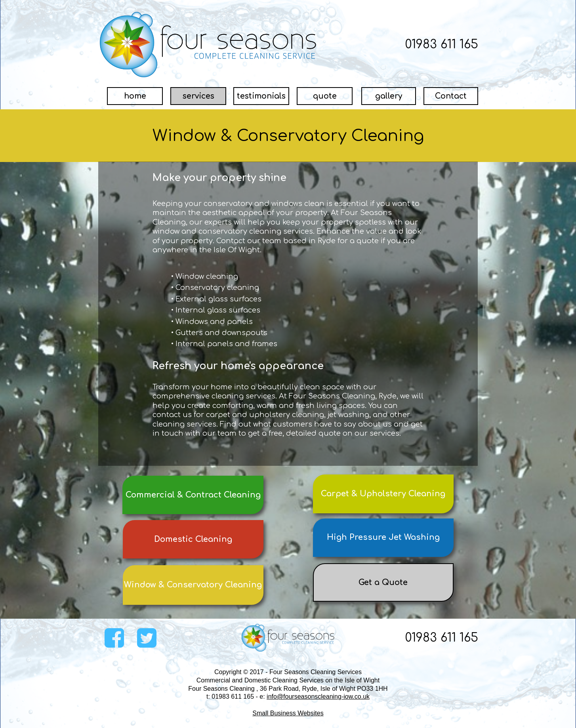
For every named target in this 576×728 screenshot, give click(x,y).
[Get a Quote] (383, 582)
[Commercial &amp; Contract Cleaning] (193, 495)
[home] (135, 96)
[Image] (209, 45)
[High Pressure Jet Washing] (383, 538)
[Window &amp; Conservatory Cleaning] (193, 585)
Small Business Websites (288, 713)
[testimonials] (261, 96)
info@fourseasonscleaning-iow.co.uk (318, 697)
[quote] (325, 96)
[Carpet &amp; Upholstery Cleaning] (383, 494)
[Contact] (451, 96)
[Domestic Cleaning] (193, 539)
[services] (198, 96)
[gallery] (389, 96)
